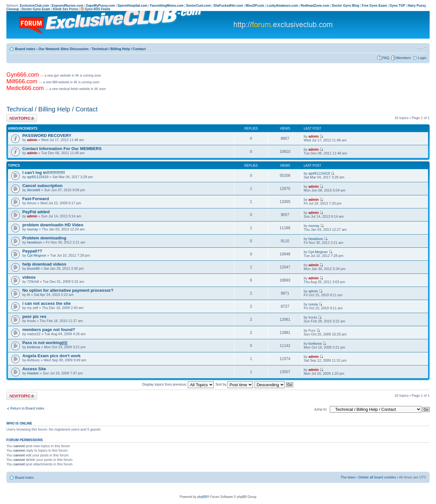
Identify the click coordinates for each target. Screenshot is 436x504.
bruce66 (33, 268)
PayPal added (36, 212)
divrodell (34, 190)
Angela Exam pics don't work (52, 356)
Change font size (422, 48)
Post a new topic (22, 118)
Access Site (34, 369)
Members (403, 58)
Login (422, 58)
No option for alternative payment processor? (68, 290)
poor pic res (34, 316)
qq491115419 (38, 177)
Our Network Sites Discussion (63, 49)
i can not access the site (47, 303)
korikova (34, 347)
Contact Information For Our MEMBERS (62, 149)
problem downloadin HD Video (53, 225)
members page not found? (49, 330)
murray (33, 229)
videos (29, 277)
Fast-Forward (36, 199)
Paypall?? (32, 251)
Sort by (234, 384)
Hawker (33, 373)
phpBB (202, 497)
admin (32, 140)
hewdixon (34, 242)
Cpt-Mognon (37, 255)
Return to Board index (27, 408)
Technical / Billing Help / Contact (119, 49)
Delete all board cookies (377, 477)
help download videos (44, 264)
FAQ (386, 58)
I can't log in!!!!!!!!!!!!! (44, 173)
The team (348, 477)
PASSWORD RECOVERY (47, 135)
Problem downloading (44, 238)
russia (313, 304)
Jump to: (321, 409)
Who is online (19, 423)
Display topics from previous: (178, 384)
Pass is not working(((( (45, 343)
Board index (25, 49)
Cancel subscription (42, 186)
